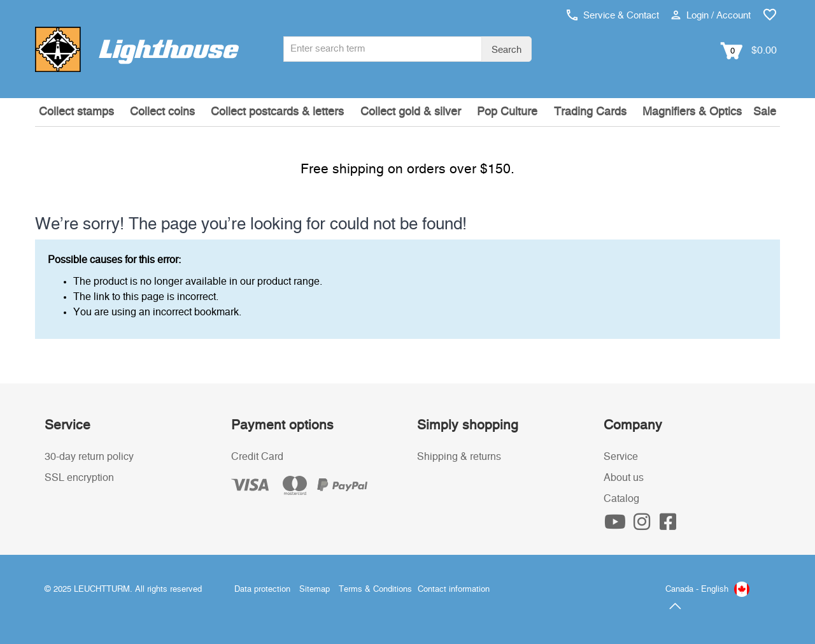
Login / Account (711, 16)
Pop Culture (507, 112)
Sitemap (315, 590)
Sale (765, 112)
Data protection (262, 590)
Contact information (454, 590)
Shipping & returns (459, 457)
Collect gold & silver (411, 112)
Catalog (621, 499)
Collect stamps (76, 112)
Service (621, 457)
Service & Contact (613, 16)
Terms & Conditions (375, 590)
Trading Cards (590, 112)
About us (624, 478)
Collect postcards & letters (277, 112)
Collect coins (162, 112)
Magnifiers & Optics (692, 112)
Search (507, 50)
